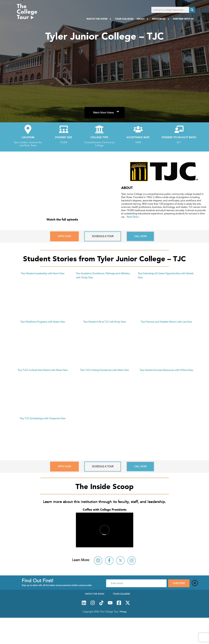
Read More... (133, 217)
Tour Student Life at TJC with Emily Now (104, 322)
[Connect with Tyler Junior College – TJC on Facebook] (109, 561)
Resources (161, 19)
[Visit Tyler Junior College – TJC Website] (98, 561)
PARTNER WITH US (183, 19)
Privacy (123, 612)
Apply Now (64, 236)
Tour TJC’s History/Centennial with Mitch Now (104, 370)
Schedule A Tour (103, 236)
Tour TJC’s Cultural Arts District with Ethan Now (43, 370)
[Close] (195, 583)
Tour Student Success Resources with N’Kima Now (166, 370)
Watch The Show (99, 19)
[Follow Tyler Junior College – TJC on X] (120, 561)
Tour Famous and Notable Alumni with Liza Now (166, 322)
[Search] (192, 10)
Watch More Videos (106, 111)
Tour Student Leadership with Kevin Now (43, 274)
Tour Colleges (124, 19)
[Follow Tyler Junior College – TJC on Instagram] (132, 561)
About (143, 19)
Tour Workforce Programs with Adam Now (43, 322)
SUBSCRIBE (179, 583)
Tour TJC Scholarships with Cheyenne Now (43, 419)
